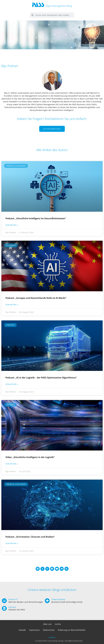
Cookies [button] (52, 637)
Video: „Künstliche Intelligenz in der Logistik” (30, 457)
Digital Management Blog (59, 6)
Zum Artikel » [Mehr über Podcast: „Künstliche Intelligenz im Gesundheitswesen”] (12, 225)
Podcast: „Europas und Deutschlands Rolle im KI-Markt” (36, 298)
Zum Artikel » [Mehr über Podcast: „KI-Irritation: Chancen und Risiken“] (12, 543)
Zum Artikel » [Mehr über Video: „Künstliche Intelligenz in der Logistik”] (12, 464)
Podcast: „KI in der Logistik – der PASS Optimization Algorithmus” (41, 378)
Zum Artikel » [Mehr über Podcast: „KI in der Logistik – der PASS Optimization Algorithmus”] (12, 384)
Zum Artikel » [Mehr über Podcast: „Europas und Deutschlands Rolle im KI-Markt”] (12, 305)
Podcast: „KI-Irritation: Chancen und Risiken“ (30, 537)
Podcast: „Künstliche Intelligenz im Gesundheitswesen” (36, 218)
